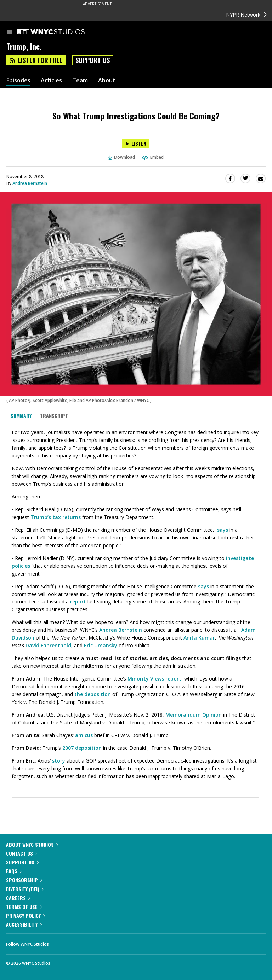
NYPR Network (246, 15)
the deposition (93, 694)
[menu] (9, 33)
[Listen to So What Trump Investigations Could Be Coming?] (136, 144)
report (78, 602)
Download (122, 157)
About (107, 80)
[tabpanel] (136, 604)
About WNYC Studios (32, 844)
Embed (152, 157)
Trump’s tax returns (56, 517)
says (223, 530)
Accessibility (24, 924)
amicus (84, 735)
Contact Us (22, 853)
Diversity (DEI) (25, 889)
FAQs (14, 871)
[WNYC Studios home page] (60, 32)
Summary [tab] (21, 416)
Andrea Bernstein (30, 183)
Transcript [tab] (54, 416)
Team (80, 80)
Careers (18, 898)
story (59, 761)
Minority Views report (154, 679)
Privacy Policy (25, 915)
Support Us (93, 60)
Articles (51, 80)
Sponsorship (24, 880)
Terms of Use (24, 907)
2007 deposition (82, 748)
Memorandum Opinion (194, 715)
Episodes (18, 80)
